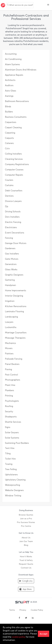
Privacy (23, 610)
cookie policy (19, 637)
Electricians (11, 227)
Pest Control (11, 375)
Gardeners (10, 248)
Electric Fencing (13, 222)
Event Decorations (15, 233)
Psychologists (12, 401)
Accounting (11, 54)
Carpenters (11, 122)
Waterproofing (12, 485)
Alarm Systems (12, 64)
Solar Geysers (12, 432)
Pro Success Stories (26, 522)
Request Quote (26, 564)
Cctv (7, 148)
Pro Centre (26, 526)
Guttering (10, 280)
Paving (8, 369)
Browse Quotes (26, 515)
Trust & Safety (26, 560)
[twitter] (26, 618)
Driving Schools (13, 212)
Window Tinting (13, 496)
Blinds (8, 106)
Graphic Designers (14, 275)
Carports (9, 138)
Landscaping (11, 317)
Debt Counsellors (14, 191)
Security (9, 411)
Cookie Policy (37, 610)
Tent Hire (10, 448)
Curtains (9, 185)
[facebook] (19, 618)
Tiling (8, 453)
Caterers (9, 143)
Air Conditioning (13, 59)
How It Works (26, 557)
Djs (7, 206)
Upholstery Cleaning (15, 480)
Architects (10, 80)
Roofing (9, 406)
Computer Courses (14, 170)
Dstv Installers (12, 217)
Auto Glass (11, 91)
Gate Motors (12, 259)
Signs (8, 427)
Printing (9, 396)
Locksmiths (11, 327)
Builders (9, 112)
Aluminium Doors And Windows (21, 70)
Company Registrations (17, 164)
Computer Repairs (14, 175)
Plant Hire (10, 385)
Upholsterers (11, 475)
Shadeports (11, 417)
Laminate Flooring (14, 311)
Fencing (9, 238)
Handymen (10, 285)
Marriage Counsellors (16, 333)
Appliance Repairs (14, 75)
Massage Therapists (15, 338)
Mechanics (10, 343)
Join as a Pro (26, 519)
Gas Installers (12, 254)
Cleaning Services (14, 159)
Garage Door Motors (16, 243)
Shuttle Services (13, 422)
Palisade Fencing (14, 359)
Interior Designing (14, 296)
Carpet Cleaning (13, 127)
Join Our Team (26, 541)
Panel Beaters (12, 364)
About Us (26, 538)
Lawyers (9, 322)
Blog (26, 545)
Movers (9, 348)
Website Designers (14, 490)
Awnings (9, 96)
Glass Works (11, 269)
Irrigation (10, 301)
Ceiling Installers (13, 154)
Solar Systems (12, 438)
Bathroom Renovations (17, 101)
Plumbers (9, 390)
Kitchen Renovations (16, 306)
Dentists (9, 196)
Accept (44, 634)
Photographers (13, 380)
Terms (12, 610)
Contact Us (26, 568)
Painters (9, 354)
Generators (11, 264)
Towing (9, 464)
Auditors (9, 85)
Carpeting (10, 133)
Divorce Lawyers (13, 201)
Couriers (9, 180)
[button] (48, 5)
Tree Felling (11, 469)
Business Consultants (16, 117)
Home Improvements (16, 290)
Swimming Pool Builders (17, 443)
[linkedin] (33, 618)
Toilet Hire (10, 459)
